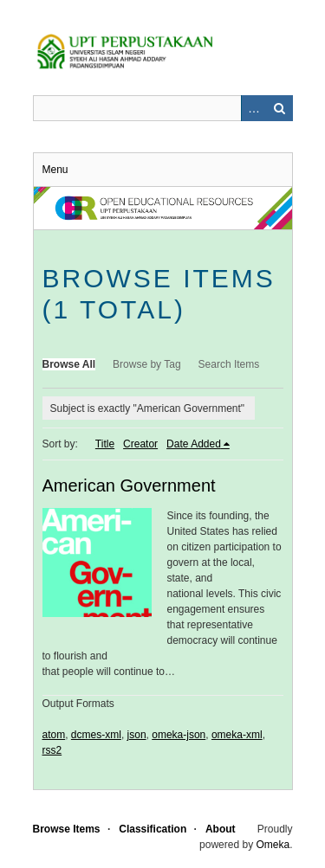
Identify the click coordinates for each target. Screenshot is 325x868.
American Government (129, 485)
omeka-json (179, 735)
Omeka (273, 845)
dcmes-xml (96, 735)
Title (105, 444)
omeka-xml (237, 735)
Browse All (69, 364)
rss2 (52, 750)
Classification (153, 829)
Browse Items (67, 829)
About (221, 829)
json (137, 735)
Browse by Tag (147, 364)
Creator (140, 444)
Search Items (229, 364)
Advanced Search (254, 108)
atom (54, 735)
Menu (55, 170)
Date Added (194, 444)
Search (280, 108)
